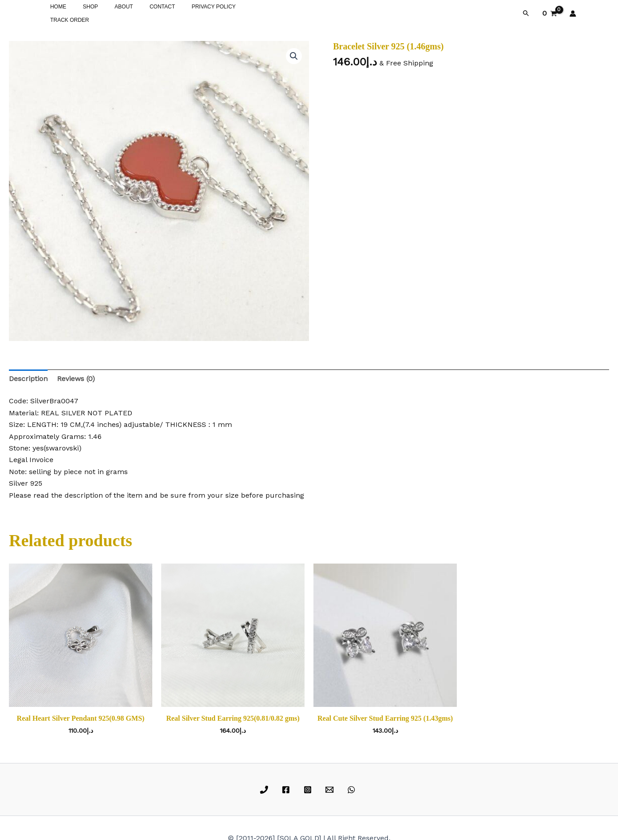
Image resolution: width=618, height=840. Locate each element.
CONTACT (141, 12)
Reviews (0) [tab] (76, 377)
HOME (55, 12)
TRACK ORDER (239, 12)
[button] (526, 12)
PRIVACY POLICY (187, 12)
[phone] (266, 788)
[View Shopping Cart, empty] (549, 12)
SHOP (81, 12)
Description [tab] (28, 377)
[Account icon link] (573, 12)
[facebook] (287, 788)
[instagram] (309, 788)
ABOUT (109, 12)
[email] (331, 788)
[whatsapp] (352, 788)
